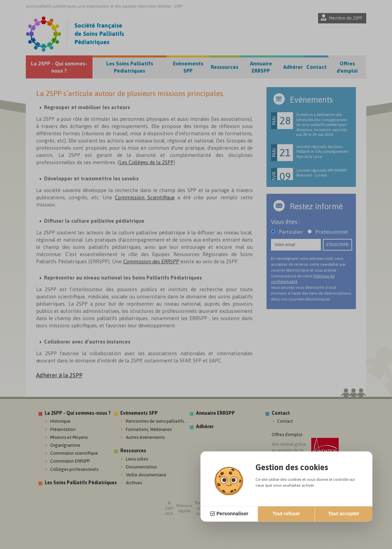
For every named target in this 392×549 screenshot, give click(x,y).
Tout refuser (286, 514)
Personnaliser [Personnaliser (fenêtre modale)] (233, 514)
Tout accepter (344, 514)
